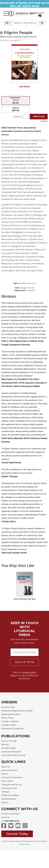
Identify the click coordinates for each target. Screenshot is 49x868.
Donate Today (17, 834)
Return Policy (7, 718)
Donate (40, 13)
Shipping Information (11, 714)
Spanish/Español (9, 799)
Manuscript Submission (12, 777)
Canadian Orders (9, 725)
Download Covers (9, 788)
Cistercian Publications (11, 752)
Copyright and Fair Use (12, 785)
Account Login (8, 707)
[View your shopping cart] (40, 16)
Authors (5, 774)
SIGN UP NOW (25, 662)
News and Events (9, 770)
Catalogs (5, 792)
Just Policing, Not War (25, 599)
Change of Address (10, 721)
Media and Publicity (10, 795)
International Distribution (13, 729)
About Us (5, 767)
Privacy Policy (41, 841)
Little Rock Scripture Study (13, 755)
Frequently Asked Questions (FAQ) (17, 711)
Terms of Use (25, 844)
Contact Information (11, 814)
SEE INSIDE (25, 87)
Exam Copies (7, 781)
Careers (5, 802)
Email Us (5, 817)
